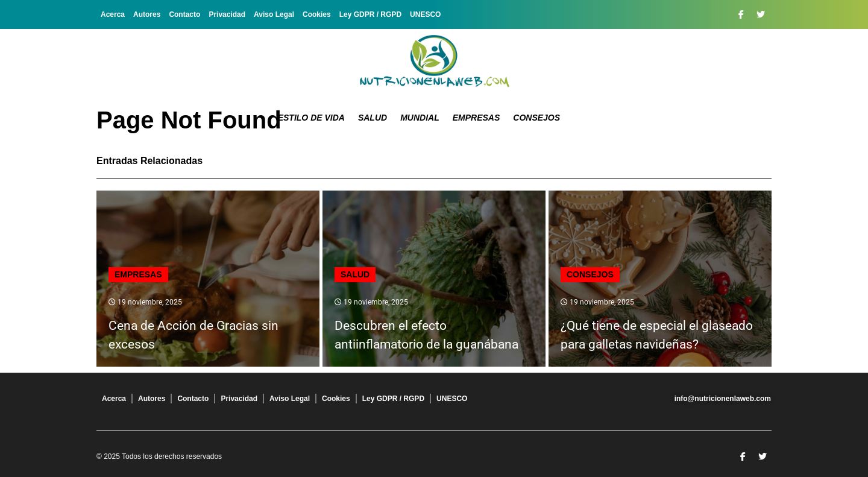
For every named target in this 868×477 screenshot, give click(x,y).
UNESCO (425, 14)
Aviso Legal (274, 14)
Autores (147, 14)
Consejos (536, 118)
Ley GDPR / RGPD (370, 14)
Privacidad (227, 14)
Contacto (184, 14)
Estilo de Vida (311, 118)
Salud (373, 118)
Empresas (476, 118)
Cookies (317, 14)
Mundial (420, 118)
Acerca (113, 14)
